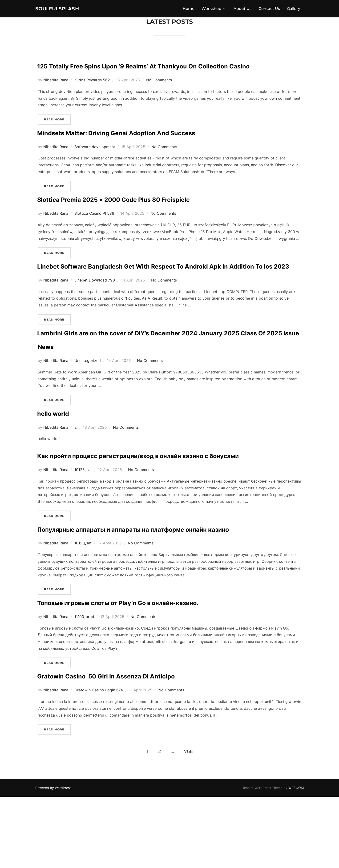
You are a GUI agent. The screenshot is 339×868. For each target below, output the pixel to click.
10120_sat (83, 601)
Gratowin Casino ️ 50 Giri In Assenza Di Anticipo (151, 746)
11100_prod (84, 688)
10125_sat (83, 513)
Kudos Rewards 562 (92, 96)
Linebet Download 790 (95, 310)
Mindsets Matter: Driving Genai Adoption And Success (169, 148)
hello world (64, 442)
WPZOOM (296, 859)
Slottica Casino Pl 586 (94, 229)
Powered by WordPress (53, 859)
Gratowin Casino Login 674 (99, 761)
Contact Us (269, 10)
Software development (95, 163)
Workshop (214, 10)
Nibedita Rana (56, 96)
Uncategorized (88, 390)
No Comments (159, 96)
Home (189, 10)
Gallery (294, 10)
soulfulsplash (65, 10)
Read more (57, 135)
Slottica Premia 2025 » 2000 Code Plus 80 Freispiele (164, 214)
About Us (242, 10)
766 (188, 823)
